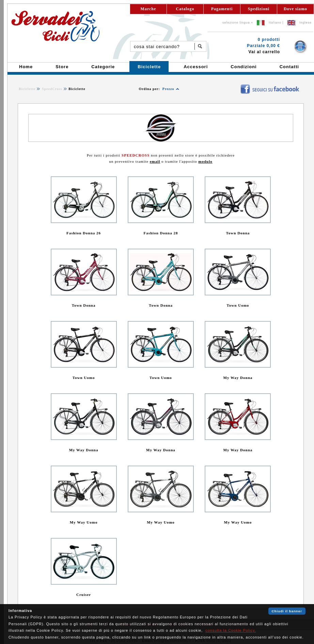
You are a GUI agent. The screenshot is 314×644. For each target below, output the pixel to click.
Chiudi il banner (287, 611)
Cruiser (84, 595)
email (155, 161)
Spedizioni (259, 9)
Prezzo (168, 89)
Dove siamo (295, 9)
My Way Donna (238, 378)
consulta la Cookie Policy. (231, 630)
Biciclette (27, 89)
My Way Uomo (84, 522)
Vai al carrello (264, 52)
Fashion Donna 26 (84, 233)
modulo (205, 161)
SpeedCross (52, 89)
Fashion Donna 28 (161, 233)
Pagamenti (222, 9)
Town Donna (238, 233)
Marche (148, 9)
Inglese (305, 23)
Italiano (275, 23)
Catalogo (185, 9)
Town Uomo (238, 305)
